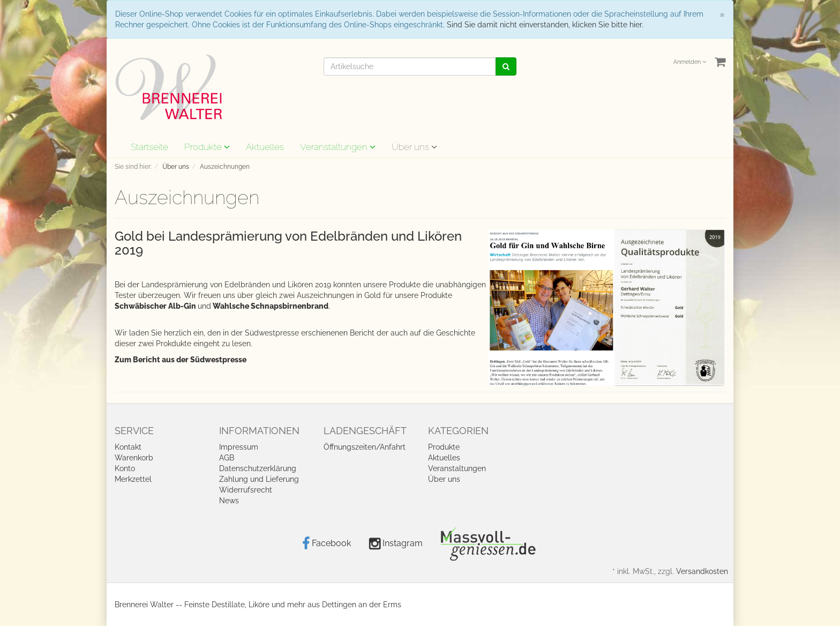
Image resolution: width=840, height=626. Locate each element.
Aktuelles (265, 147)
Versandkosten (702, 571)
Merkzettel (133, 479)
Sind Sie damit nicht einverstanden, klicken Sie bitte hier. (545, 25)
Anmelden (690, 62)
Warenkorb (134, 458)
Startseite (149, 147)
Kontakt (128, 447)
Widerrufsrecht (246, 490)
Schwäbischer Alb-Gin (156, 306)
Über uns (414, 147)
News (229, 501)
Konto (125, 468)
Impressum (239, 447)
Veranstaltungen (338, 147)
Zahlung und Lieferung (259, 479)
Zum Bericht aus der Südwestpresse (181, 360)
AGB (227, 458)
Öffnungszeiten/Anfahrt (365, 447)
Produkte (207, 147)
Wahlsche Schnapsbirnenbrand (270, 306)
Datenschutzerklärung (258, 468)
